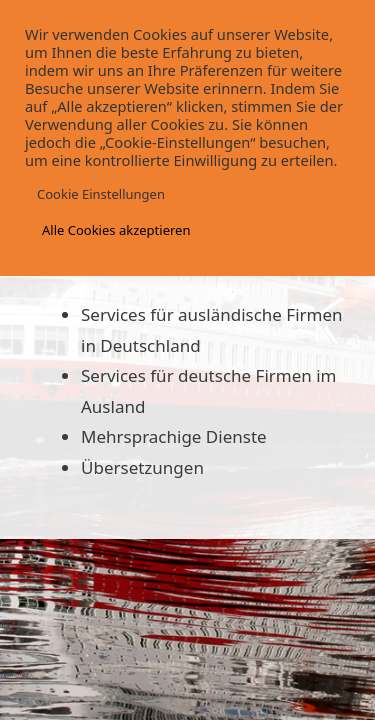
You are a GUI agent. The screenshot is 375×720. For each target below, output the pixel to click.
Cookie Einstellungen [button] (101, 194)
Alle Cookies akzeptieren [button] (116, 230)
